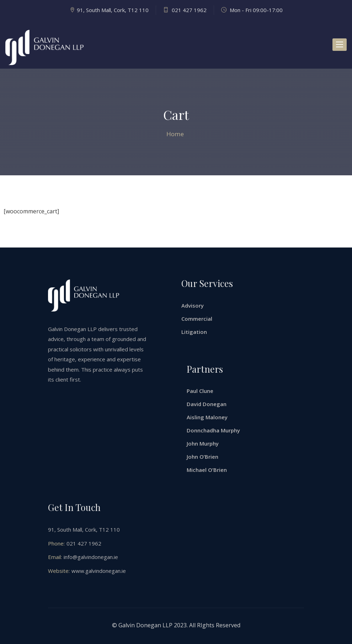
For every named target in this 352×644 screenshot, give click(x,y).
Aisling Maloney (207, 417)
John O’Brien (202, 457)
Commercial (197, 319)
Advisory (193, 305)
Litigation (194, 332)
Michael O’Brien (207, 470)
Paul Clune (200, 391)
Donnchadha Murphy (213, 430)
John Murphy (203, 443)
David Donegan (207, 404)
